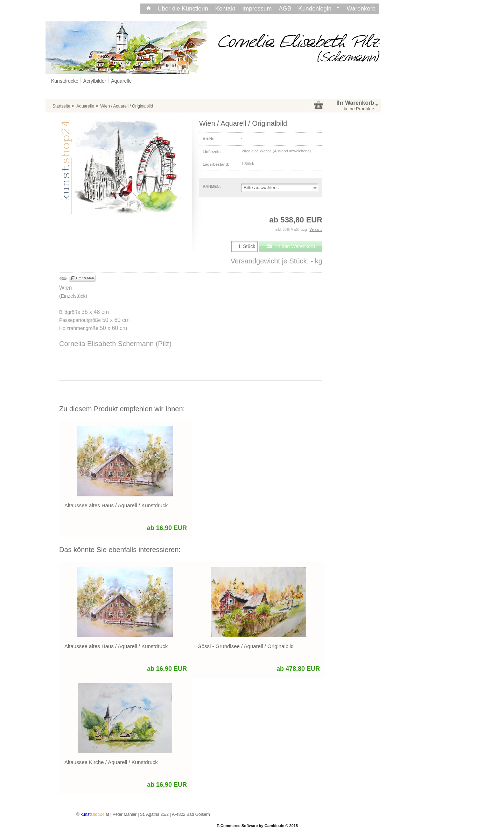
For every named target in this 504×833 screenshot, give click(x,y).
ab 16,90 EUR (167, 528)
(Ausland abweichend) (292, 151)
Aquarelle (121, 81)
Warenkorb (361, 9)
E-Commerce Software (237, 826)
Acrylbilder (95, 81)
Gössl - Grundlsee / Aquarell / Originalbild (246, 646)
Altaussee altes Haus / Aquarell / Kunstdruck (116, 505)
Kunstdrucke (65, 81)
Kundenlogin (319, 9)
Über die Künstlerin (183, 9)
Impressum (257, 9)
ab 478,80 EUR (298, 669)
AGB (285, 9)
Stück (249, 246)
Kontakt (225, 9)
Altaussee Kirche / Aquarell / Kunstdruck (111, 762)
